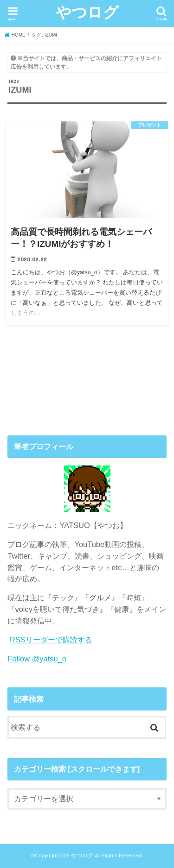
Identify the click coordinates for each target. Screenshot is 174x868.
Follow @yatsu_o (37, 659)
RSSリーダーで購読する (51, 640)
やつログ (87, 12)
